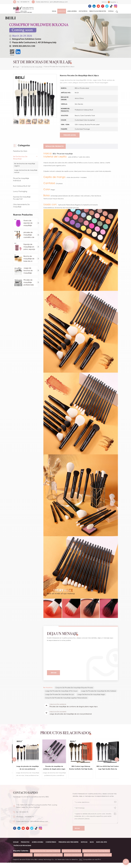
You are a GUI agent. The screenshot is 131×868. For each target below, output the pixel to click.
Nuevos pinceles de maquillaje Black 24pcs (71, 651)
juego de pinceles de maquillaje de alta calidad (63, 696)
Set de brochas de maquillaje (32, 67)
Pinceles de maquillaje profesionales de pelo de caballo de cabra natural (29, 283)
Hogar (54, 11)
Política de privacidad (22, 851)
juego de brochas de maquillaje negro (59, 699)
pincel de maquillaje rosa (73, 860)
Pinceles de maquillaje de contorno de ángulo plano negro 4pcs (79, 773)
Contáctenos (83, 11)
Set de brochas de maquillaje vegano (25, 165)
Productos (62, 11)
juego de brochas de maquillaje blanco (96, 856)
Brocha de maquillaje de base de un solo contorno (29, 259)
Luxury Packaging (20, 192)
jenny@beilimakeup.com (59, 2)
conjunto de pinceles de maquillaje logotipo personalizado (66, 703)
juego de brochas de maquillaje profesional (45, 856)
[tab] (55, 147)
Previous (14, 765)
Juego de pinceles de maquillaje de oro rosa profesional (52, 773)
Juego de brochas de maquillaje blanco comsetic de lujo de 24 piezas (28, 271)
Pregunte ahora (69, 136)
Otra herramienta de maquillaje (21, 206)
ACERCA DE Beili (72, 11)
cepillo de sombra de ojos (71, 856)
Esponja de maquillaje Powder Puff (22, 199)
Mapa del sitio (102, 847)
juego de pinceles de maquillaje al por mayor (62, 692)
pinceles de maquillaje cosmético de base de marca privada (30, 236)
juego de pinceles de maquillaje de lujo (99, 696)
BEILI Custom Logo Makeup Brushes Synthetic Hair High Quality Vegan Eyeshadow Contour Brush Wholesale (106, 773)
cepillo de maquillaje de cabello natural (48, 860)
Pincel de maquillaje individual (21, 180)
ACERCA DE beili (38, 847)
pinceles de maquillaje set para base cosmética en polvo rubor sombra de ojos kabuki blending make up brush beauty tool (25, 773)
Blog (92, 847)
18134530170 (25, 2)
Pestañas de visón (20, 152)
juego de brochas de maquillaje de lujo (98, 860)
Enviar (79, 834)
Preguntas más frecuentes (98, 11)
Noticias (111, 11)
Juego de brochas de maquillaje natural (26, 172)
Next (117, 765)
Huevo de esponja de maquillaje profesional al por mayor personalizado (29, 224)
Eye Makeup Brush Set (22, 187)
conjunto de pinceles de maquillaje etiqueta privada (74, 689)
